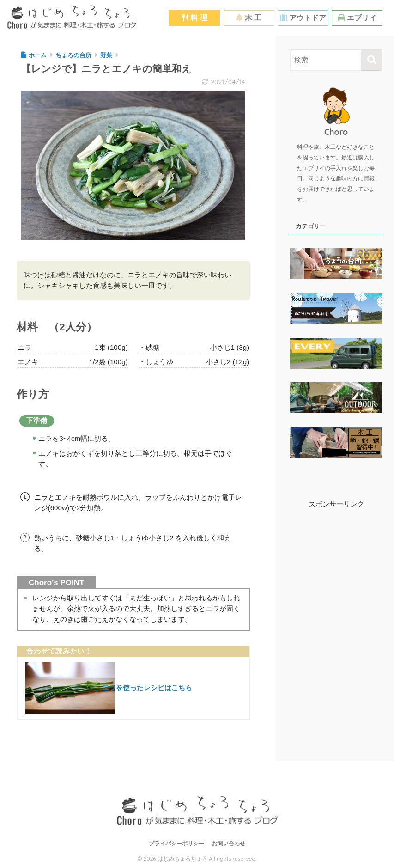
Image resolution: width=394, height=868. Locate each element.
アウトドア (303, 18)
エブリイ (357, 18)
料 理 (195, 18)
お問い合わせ (229, 844)
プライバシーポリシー (176, 844)
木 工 (249, 18)
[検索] (372, 60)
